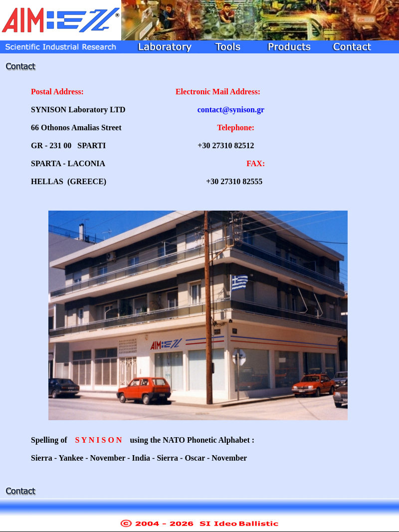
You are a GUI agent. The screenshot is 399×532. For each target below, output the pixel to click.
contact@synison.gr (231, 110)
